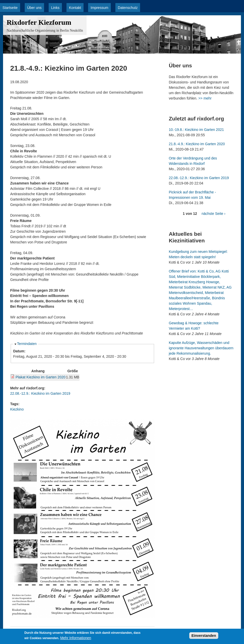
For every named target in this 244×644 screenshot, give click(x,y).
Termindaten (27, 344)
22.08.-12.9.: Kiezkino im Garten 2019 (40, 393)
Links (55, 8)
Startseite (10, 8)
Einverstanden (204, 637)
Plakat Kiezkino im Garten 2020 (40, 377)
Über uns (34, 8)
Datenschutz (128, 8)
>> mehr (205, 98)
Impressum (99, 8)
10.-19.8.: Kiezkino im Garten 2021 (196, 130)
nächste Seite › (213, 214)
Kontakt (75, 8)
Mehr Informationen (76, 639)
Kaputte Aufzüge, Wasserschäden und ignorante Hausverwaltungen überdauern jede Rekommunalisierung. (201, 348)
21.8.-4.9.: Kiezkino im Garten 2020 (197, 144)
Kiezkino (17, 409)
